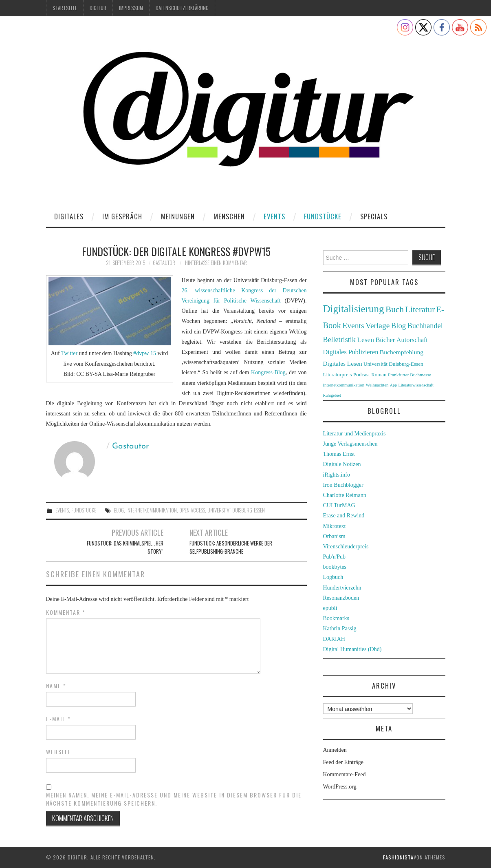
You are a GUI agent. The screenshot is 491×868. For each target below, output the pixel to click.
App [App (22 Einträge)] (393, 385)
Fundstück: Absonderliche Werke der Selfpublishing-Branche (231, 547)
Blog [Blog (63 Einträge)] (399, 326)
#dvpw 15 (145, 353)
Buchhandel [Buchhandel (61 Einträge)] (425, 326)
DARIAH (334, 639)
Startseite (65, 8)
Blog (119, 510)
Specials (374, 216)
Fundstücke (323, 216)
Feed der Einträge (343, 762)
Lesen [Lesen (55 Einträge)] (365, 340)
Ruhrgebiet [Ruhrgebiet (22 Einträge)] (332, 395)
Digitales (69, 216)
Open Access (192, 510)
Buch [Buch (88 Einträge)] (395, 309)
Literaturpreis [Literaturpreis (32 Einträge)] (338, 374)
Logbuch (333, 577)
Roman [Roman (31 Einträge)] (379, 375)
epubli (330, 608)
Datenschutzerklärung (182, 8)
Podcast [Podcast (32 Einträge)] (362, 374)
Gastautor (164, 263)
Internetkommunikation (152, 510)
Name (56, 686)
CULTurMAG (339, 505)
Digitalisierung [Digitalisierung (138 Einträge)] (354, 309)
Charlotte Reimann (345, 495)
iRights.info (337, 475)
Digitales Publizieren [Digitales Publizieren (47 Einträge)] (351, 352)
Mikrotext (335, 526)
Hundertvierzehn (342, 588)
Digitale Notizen (342, 464)
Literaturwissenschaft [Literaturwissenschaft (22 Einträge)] (416, 385)
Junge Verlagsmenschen (350, 444)
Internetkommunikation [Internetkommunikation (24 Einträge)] (344, 385)
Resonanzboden (341, 598)
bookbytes (335, 567)
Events (274, 216)
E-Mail (58, 719)
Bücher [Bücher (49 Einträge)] (385, 340)
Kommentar (66, 612)
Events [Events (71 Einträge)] (353, 326)
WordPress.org (340, 787)
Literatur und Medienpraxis (354, 434)
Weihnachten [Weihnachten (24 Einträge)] (377, 385)
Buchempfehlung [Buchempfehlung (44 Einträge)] (402, 352)
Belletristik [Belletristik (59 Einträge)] (339, 340)
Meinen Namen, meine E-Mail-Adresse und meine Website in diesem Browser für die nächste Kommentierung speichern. (174, 799)
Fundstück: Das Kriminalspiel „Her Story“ (125, 547)
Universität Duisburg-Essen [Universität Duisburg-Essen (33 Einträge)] (393, 364)
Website (58, 752)
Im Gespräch (122, 216)
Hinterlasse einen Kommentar (216, 263)
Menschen (229, 216)
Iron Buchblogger (343, 485)
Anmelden (335, 750)
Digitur (98, 8)
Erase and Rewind (344, 516)
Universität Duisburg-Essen (236, 510)
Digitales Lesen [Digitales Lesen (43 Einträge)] (343, 363)
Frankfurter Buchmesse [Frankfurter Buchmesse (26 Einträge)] (410, 375)
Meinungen (178, 216)
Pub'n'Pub (335, 557)
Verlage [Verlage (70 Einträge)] (378, 326)
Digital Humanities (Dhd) (352, 649)
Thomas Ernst (339, 454)
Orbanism (334, 536)
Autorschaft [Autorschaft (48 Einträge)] (412, 340)
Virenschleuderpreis (346, 547)
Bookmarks (336, 618)
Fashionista (398, 857)
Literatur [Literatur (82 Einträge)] (420, 309)
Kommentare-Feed (345, 774)
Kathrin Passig (340, 628)
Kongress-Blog (268, 372)
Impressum (131, 8)
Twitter (70, 353)
